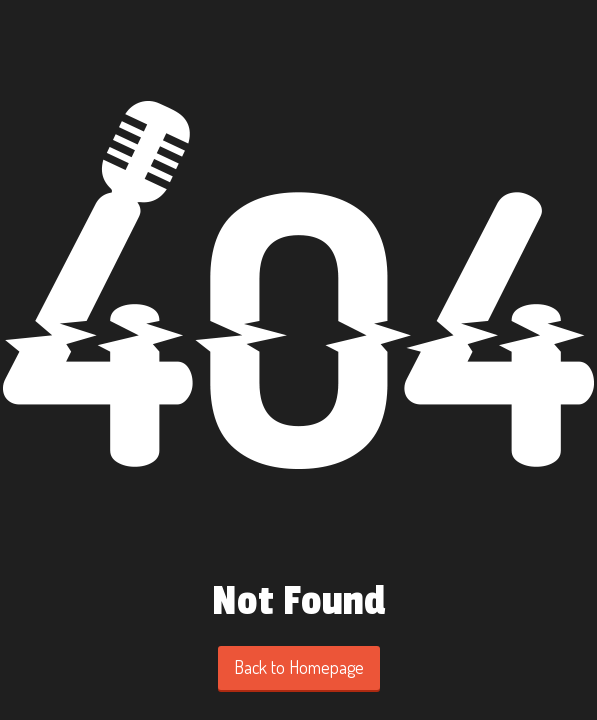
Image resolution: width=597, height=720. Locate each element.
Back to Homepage (299, 667)
